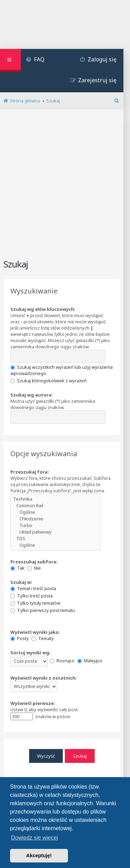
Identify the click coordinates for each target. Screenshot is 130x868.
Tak (18, 568)
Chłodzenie (55, 519)
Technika (55, 499)
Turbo (55, 525)
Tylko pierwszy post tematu (43, 610)
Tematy (43, 638)
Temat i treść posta (33, 588)
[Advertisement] (65, 188)
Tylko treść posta (32, 596)
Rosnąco (62, 661)
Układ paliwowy (55, 532)
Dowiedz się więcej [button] (34, 838)
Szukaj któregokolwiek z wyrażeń (49, 381)
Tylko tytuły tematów (35, 603)
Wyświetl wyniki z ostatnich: (44, 678)
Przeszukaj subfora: (34, 562)
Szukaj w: (21, 582)
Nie (34, 568)
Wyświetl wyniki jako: (35, 632)
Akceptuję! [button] (39, 856)
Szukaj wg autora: (32, 395)
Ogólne (55, 512)
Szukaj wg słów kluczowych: (43, 309)
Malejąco (90, 661)
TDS (55, 539)
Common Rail (55, 506)
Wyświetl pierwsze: (33, 703)
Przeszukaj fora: (30, 472)
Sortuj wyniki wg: (31, 653)
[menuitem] (35, 60)
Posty (20, 638)
